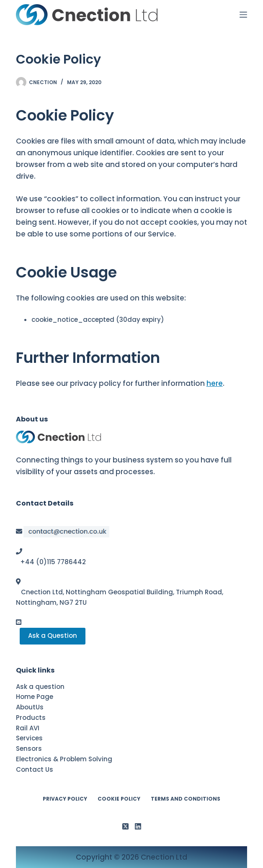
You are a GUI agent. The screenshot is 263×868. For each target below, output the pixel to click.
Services (29, 738)
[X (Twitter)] (125, 826)
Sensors (29, 749)
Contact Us (35, 769)
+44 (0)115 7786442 (53, 562)
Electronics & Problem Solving (64, 759)
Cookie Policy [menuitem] (119, 799)
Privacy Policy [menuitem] (65, 799)
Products (31, 718)
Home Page (35, 697)
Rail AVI (28, 728)
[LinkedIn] (138, 826)
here (215, 383)
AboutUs (30, 707)
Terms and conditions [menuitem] (186, 799)
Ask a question (40, 687)
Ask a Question (53, 636)
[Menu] (243, 15)
